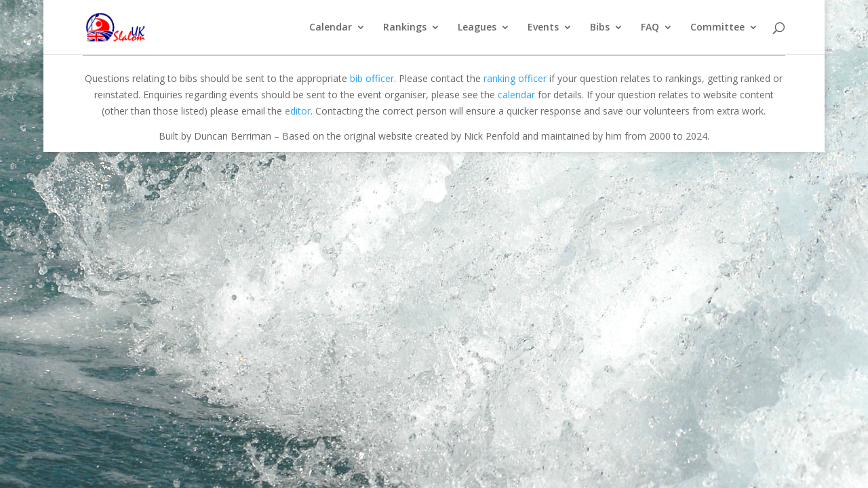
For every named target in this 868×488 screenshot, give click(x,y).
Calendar (331, 28)
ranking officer (515, 78)
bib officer (372, 78)
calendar (516, 95)
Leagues (477, 28)
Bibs (600, 28)
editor (298, 111)
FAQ (650, 28)
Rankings (405, 28)
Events (543, 28)
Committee (717, 28)
